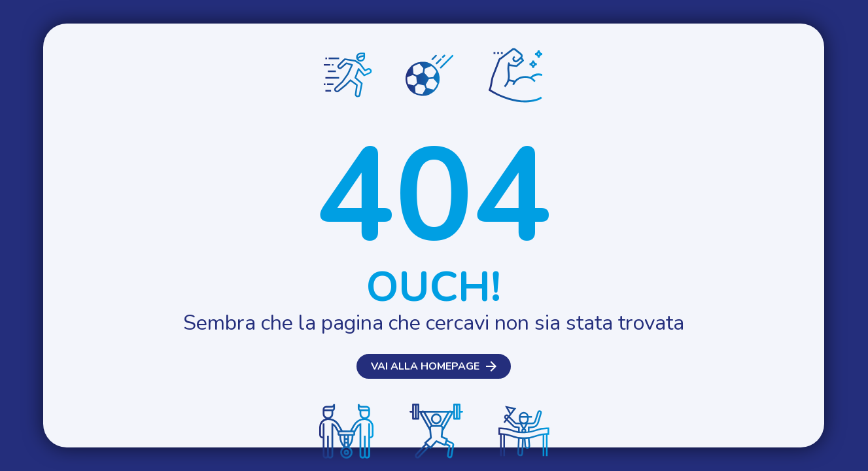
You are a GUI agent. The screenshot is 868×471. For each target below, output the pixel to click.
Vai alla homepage (425, 366)
